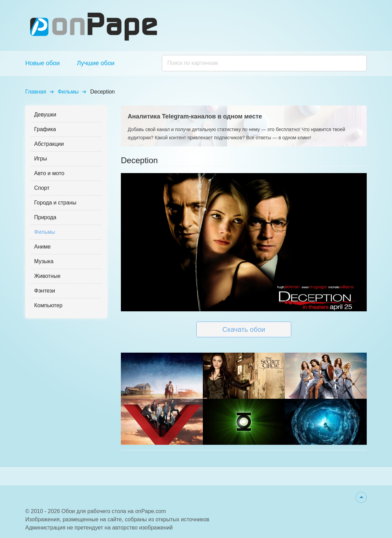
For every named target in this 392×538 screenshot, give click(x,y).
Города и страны (55, 203)
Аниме (42, 247)
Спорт (42, 188)
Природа (45, 217)
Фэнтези (45, 291)
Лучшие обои (96, 63)
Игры (41, 159)
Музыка (44, 261)
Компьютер (48, 305)
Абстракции (49, 144)
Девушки (45, 115)
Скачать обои (244, 329)
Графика (45, 129)
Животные (47, 276)
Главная (36, 92)
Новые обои (43, 63)
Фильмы (68, 92)
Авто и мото (49, 173)
